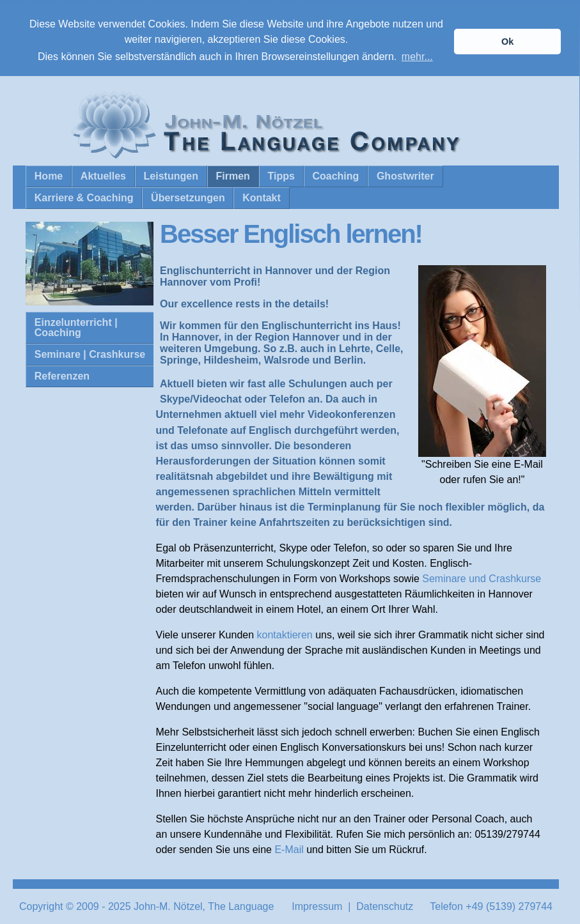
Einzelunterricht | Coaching (76, 327)
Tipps (281, 175)
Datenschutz (385, 905)
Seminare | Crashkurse (90, 354)
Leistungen (171, 175)
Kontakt (262, 197)
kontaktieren (285, 634)
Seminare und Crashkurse (482, 577)
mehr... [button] (417, 57)
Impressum (317, 905)
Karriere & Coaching (84, 197)
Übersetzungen (188, 197)
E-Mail (289, 848)
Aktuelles (103, 175)
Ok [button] (507, 42)
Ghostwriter (405, 175)
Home (49, 175)
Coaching (335, 175)
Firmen (233, 175)
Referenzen (62, 375)
